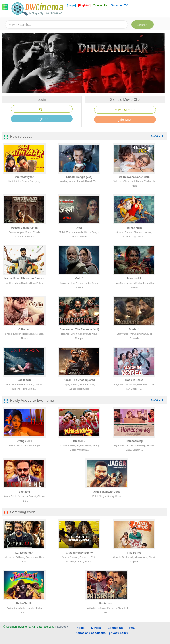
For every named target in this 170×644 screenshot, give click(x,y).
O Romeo (24, 329)
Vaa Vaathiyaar (24, 177)
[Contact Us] (101, 6)
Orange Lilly (24, 441)
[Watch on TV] (120, 6)
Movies (96, 628)
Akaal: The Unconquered (79, 380)
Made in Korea (134, 380)
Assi (79, 228)
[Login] (71, 6)
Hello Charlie (24, 604)
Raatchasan (107, 604)
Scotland (24, 492)
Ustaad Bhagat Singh (24, 228)
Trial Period (134, 553)
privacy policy (119, 633)
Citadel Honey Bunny (79, 553)
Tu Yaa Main (134, 228)
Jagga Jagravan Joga (107, 492)
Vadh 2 (79, 279)
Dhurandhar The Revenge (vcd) (79, 329)
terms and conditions (91, 633)
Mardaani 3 (134, 279)
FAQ (132, 628)
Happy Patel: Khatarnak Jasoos (24, 279)
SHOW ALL (157, 136)
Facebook (62, 627)
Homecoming (134, 441)
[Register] (85, 6)
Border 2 (134, 329)
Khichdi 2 (79, 441)
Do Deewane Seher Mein (134, 177)
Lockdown (24, 380)
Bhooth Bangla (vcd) (79, 177)
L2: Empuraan (24, 553)
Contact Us (115, 628)
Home (81, 628)
